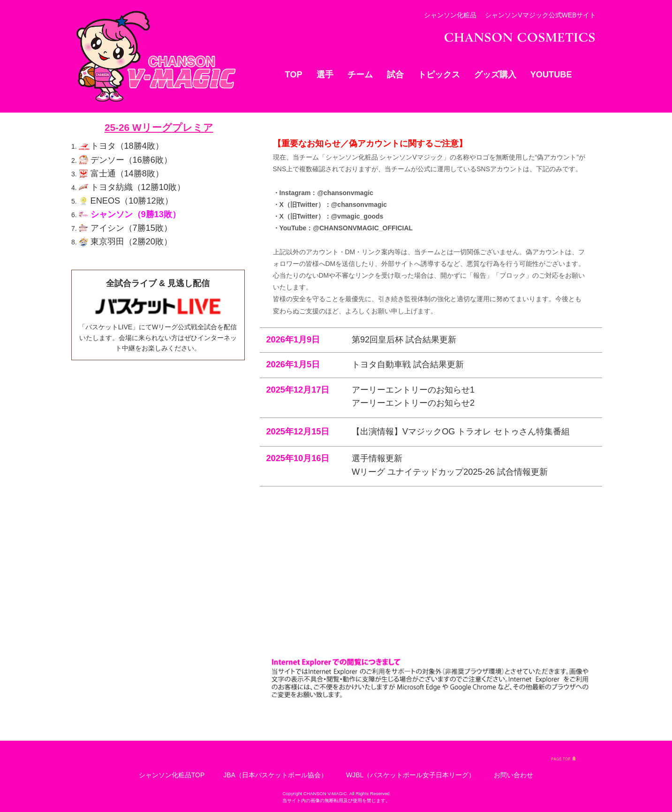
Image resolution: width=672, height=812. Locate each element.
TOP (294, 75)
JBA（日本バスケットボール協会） (275, 775)
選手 (325, 75)
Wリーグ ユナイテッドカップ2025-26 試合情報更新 (450, 664)
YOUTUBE (551, 75)
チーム (360, 75)
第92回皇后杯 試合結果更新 (404, 532)
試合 (395, 75)
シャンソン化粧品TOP (172, 775)
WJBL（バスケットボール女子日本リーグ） (411, 775)
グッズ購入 (495, 75)
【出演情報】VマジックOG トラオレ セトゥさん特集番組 (461, 624)
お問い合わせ (513, 775)
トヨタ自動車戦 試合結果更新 (408, 557)
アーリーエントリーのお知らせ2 (413, 596)
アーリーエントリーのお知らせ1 (413, 582)
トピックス (439, 75)
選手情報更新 (377, 651)
